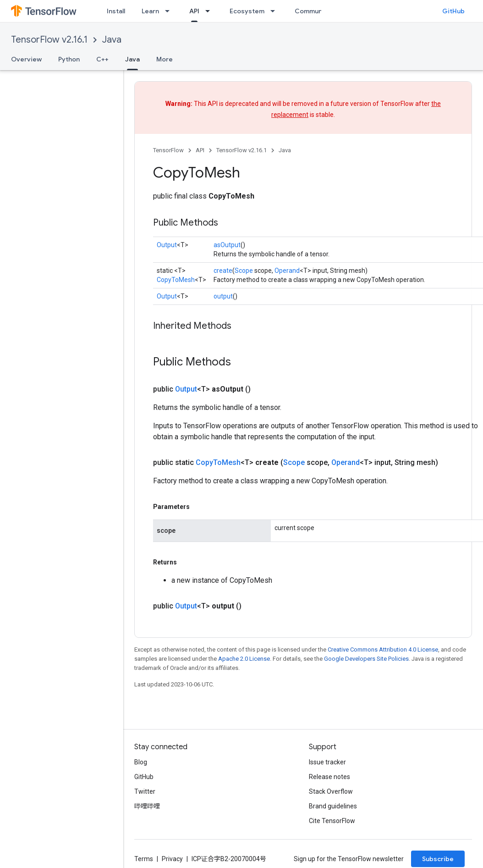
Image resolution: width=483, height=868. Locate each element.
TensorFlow (168, 150)
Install (116, 11)
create (223, 271)
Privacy (172, 859)
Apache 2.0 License (244, 659)
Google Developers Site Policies (366, 659)
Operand (287, 271)
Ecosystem (247, 11)
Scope (244, 271)
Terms (144, 859)
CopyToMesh (176, 280)
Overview (26, 59)
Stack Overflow (331, 791)
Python (69, 59)
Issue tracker (327, 762)
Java (112, 40)
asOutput (227, 245)
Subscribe (438, 859)
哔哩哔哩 (147, 806)
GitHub (453, 11)
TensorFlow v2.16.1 (49, 40)
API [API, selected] (194, 11)
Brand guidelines (333, 806)
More (165, 59)
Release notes (329, 777)
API (200, 150)
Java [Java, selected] (132, 59)
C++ (102, 59)
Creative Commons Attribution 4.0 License (383, 650)
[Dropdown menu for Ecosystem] (275, 11)
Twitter (145, 791)
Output (167, 245)
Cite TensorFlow (332, 821)
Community (313, 11)
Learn (150, 11)
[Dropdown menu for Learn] (170, 11)
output (223, 296)
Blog (141, 762)
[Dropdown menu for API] (210, 11)
